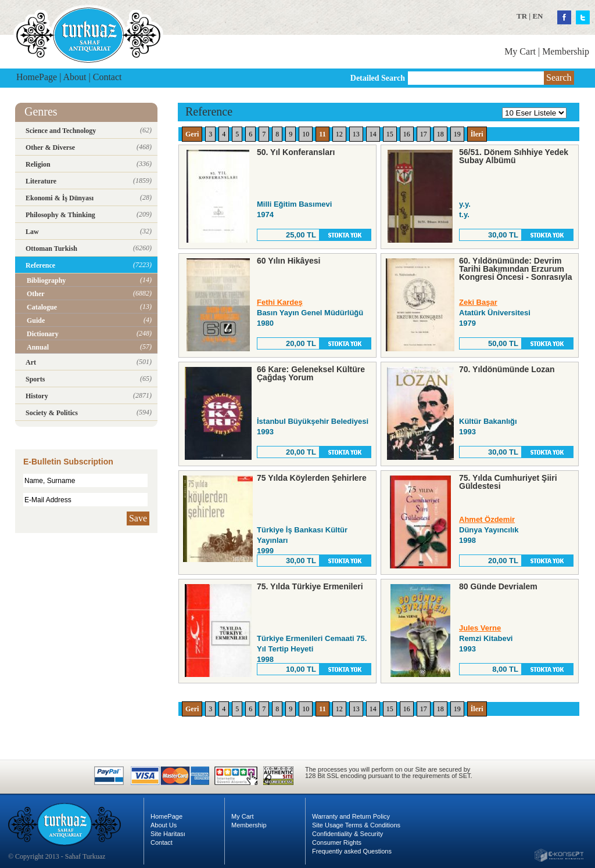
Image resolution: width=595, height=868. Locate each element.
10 (306, 134)
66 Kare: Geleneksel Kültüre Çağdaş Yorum (311, 373)
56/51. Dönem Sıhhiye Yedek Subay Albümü (514, 156)
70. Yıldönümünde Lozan (507, 369)
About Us (164, 825)
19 (457, 134)
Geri (192, 134)
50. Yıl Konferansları (296, 152)
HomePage (37, 77)
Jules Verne (480, 628)
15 (390, 134)
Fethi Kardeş (280, 302)
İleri (477, 134)
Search (559, 78)
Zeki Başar (478, 302)
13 (356, 134)
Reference (209, 111)
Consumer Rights (337, 842)
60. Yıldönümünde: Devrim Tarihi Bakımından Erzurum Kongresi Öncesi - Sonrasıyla (516, 269)
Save (138, 518)
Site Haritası (168, 834)
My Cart (520, 51)
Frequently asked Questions (352, 851)
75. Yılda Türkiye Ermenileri (310, 586)
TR (522, 16)
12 (339, 134)
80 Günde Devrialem (498, 586)
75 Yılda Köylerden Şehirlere (312, 478)
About (75, 77)
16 (407, 134)
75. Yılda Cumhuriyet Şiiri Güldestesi (508, 482)
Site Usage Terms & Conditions (356, 825)
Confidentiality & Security (347, 834)
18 (440, 134)
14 (373, 134)
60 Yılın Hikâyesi (288, 261)
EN (537, 16)
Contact (107, 77)
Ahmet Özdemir (487, 519)
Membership (566, 51)
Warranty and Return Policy (351, 816)
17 (424, 134)
